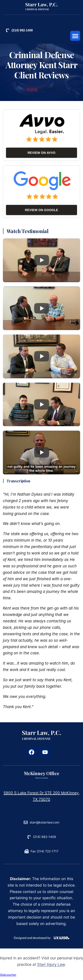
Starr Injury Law (51, 967)
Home (32, 92)
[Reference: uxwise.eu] (41, 940)
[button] (75, 36)
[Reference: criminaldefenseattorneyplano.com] (41, 7)
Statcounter (8, 977)
